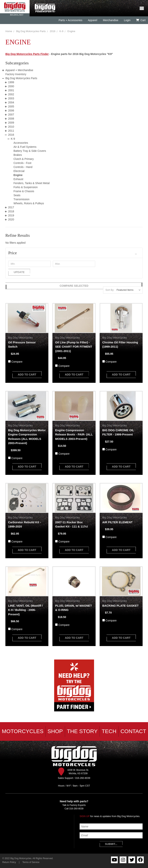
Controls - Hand (23, 167)
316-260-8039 (76, 809)
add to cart (27, 375)
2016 (53, 31)
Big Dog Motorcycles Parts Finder (27, 54)
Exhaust (18, 179)
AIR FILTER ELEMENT (117, 522)
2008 (11, 119)
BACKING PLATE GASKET (121, 606)
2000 (11, 86)
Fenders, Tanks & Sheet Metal (32, 183)
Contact (133, 731)
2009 (11, 123)
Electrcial (19, 171)
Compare (17, 362)
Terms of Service (31, 862)
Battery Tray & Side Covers (30, 151)
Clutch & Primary (24, 159)
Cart (141, 20)
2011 (11, 131)
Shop (55, 731)
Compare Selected (74, 286)
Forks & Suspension (26, 187)
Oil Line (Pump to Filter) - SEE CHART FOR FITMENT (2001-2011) (74, 347)
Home (9, 31)
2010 (11, 127)
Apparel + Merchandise (19, 70)
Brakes (18, 155)
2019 (11, 215)
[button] (74, 253)
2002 (11, 94)
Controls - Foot (22, 163)
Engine (71, 31)
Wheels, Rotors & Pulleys (29, 203)
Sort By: (110, 290)
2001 (11, 90)
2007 (11, 115)
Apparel (92, 20)
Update (19, 272)
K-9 (61, 31)
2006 (11, 110)
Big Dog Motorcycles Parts (31, 31)
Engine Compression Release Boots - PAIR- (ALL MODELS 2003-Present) (74, 434)
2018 (11, 211)
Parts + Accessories (70, 20)
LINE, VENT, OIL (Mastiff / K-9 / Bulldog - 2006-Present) (25, 610)
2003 (11, 98)
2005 (11, 106)
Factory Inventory (16, 74)
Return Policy (9, 862)
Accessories (21, 143)
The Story (82, 731)
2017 (11, 207)
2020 (11, 219)
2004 (11, 102)
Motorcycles (23, 731)
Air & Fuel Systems (25, 147)
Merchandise (110, 20)
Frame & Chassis (24, 191)
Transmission (21, 199)
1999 (11, 82)
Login (127, 20)
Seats (17, 195)
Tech (109, 731)
